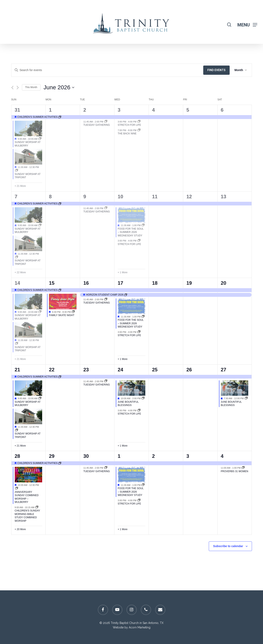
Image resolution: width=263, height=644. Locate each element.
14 (17, 283)
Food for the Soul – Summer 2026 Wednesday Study (131, 232)
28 (17, 456)
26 (189, 370)
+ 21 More (20, 186)
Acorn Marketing (140, 627)
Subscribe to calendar (228, 546)
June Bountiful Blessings (128, 404)
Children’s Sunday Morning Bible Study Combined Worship (27, 516)
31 (17, 110)
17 (120, 283)
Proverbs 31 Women (235, 471)
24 (120, 370)
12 (189, 197)
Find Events (216, 70)
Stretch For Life (129, 125)
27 (224, 370)
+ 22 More (20, 272)
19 (189, 283)
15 (52, 283)
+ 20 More (20, 529)
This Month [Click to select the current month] (31, 87)
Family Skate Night (62, 315)
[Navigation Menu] (247, 25)
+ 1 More (123, 272)
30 (86, 456)
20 (224, 283)
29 (52, 456)
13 (224, 197)
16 (86, 283)
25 (155, 370)
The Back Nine (127, 134)
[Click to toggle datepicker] (59, 87)
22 (52, 370)
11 (155, 197)
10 (120, 197)
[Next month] (18, 88)
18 (155, 283)
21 (17, 370)
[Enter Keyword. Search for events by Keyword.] (107, 70)
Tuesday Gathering (97, 125)
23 (86, 370)
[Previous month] (12, 88)
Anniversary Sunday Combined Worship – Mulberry (27, 497)
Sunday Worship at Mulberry (28, 231)
